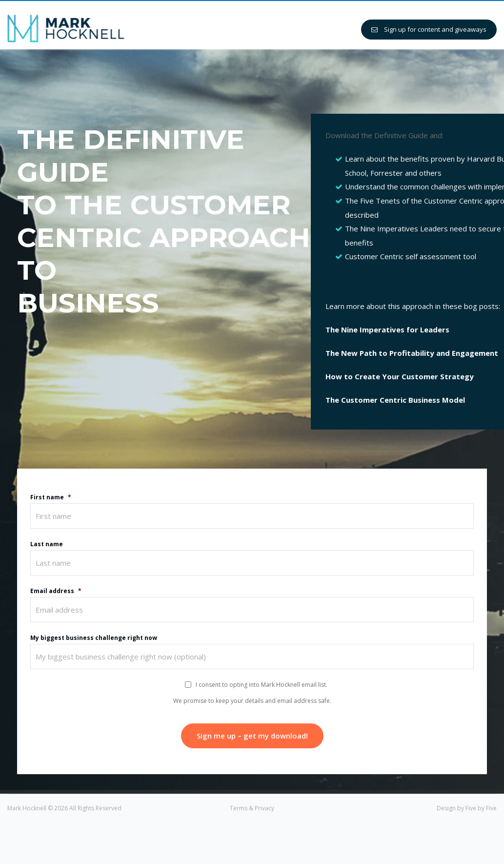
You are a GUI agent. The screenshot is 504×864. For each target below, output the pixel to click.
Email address (56, 591)
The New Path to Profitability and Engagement (412, 353)
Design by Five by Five (467, 808)
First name (51, 497)
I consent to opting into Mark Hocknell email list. (262, 685)
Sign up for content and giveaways (429, 29)
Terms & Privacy (252, 808)
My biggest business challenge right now (94, 638)
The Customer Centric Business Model (395, 400)
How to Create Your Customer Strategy (400, 376)
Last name (47, 544)
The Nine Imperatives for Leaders (387, 329)
